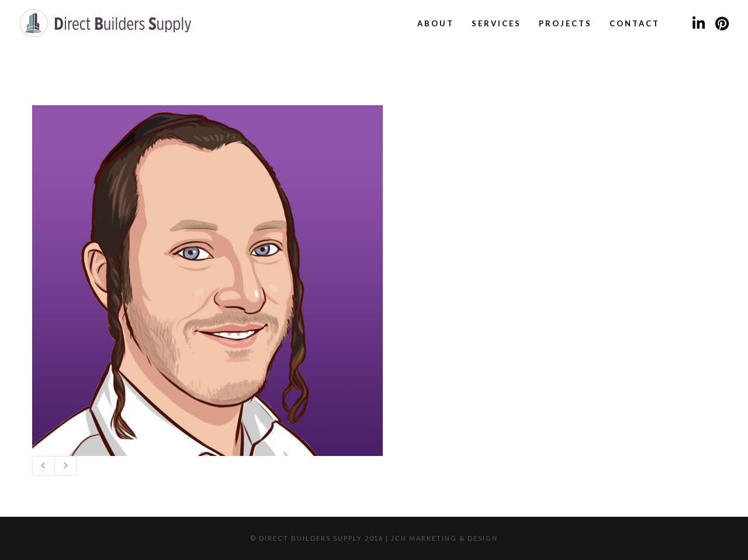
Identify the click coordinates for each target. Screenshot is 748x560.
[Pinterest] (722, 23)
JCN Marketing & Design (444, 538)
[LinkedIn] (698, 23)
